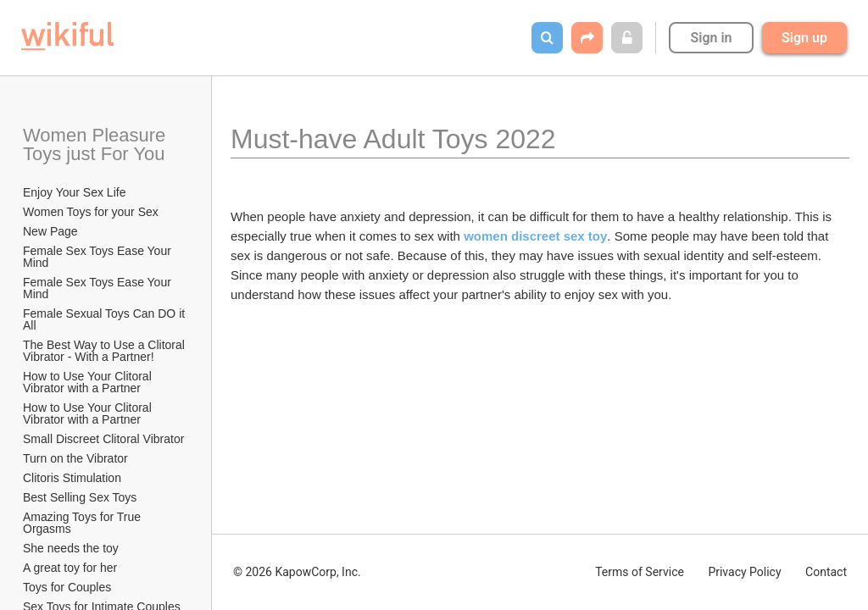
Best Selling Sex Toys (80, 497)
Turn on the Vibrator (75, 458)
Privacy (744, 572)
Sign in (711, 38)
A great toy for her (70, 568)
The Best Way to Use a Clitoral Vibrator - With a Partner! (106, 351)
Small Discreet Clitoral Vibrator (103, 439)
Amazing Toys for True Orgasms (83, 523)
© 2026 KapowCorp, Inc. (297, 572)
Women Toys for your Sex (91, 212)
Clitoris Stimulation (72, 478)
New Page (50, 231)
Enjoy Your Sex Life (74, 192)
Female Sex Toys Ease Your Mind (99, 257)
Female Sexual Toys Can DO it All (105, 319)
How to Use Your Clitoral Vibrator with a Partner (89, 382)
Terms (640, 572)
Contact (826, 572)
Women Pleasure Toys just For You (97, 144)
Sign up (804, 38)
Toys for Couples (67, 587)
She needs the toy (71, 548)
